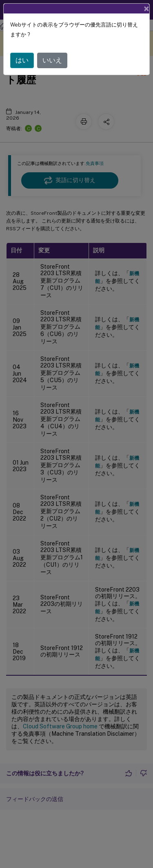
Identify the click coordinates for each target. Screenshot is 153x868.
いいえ (52, 60)
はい (22, 60)
